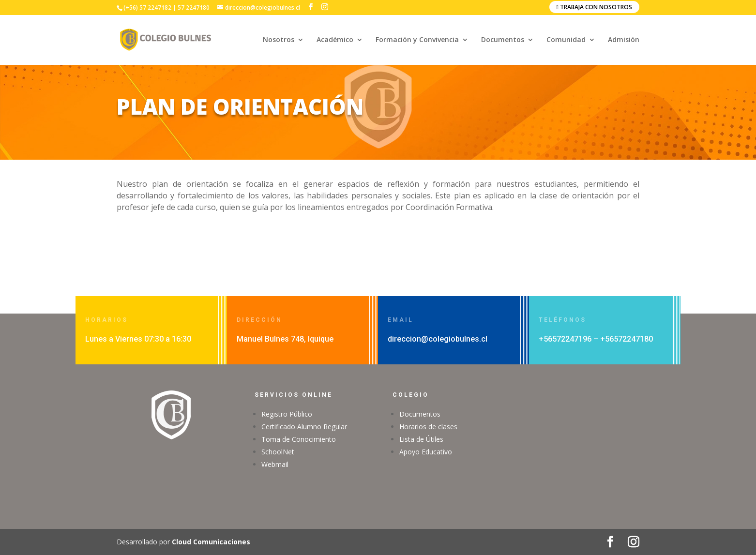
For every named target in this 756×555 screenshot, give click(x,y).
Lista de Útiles (421, 439)
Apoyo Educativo (426, 452)
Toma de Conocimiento (299, 439)
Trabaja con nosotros (594, 7)
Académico (335, 40)
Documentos (503, 40)
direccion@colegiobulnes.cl (438, 339)
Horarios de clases (428, 427)
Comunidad (566, 40)
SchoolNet (278, 452)
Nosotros (279, 40)
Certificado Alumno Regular (304, 427)
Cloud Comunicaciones (211, 542)
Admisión (624, 40)
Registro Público (287, 414)
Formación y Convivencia (417, 40)
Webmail (275, 464)
